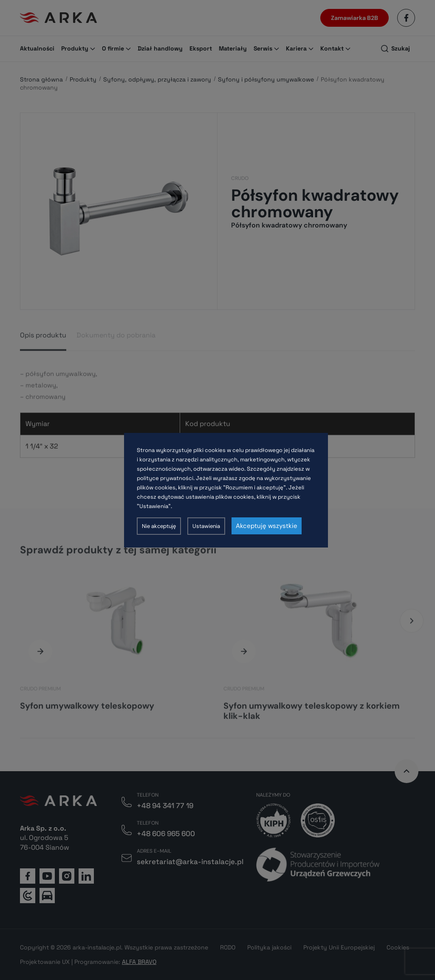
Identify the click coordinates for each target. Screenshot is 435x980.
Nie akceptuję (159, 526)
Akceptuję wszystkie (267, 526)
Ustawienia (206, 526)
